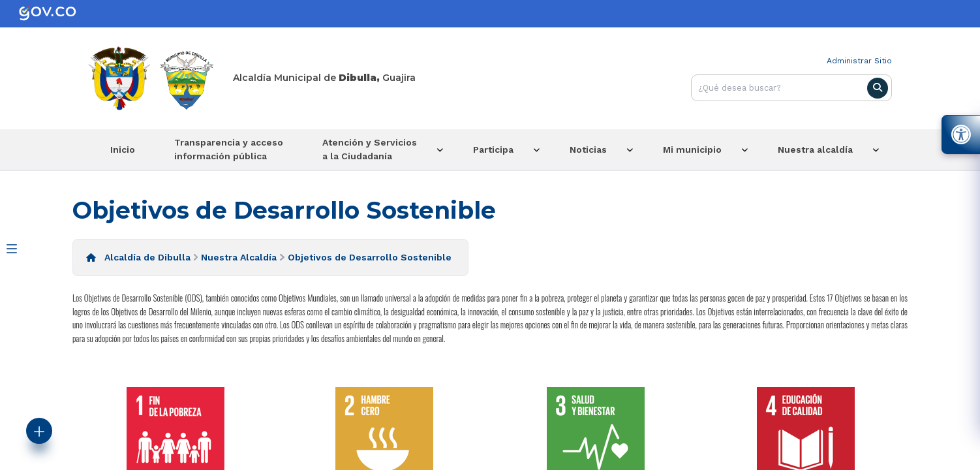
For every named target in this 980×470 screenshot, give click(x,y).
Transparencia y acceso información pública (229, 149)
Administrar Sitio (859, 61)
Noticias (588, 149)
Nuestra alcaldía (815, 149)
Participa (493, 149)
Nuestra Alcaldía (239, 257)
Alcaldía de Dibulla (147, 257)
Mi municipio (692, 149)
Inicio (123, 149)
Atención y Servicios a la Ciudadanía (370, 149)
